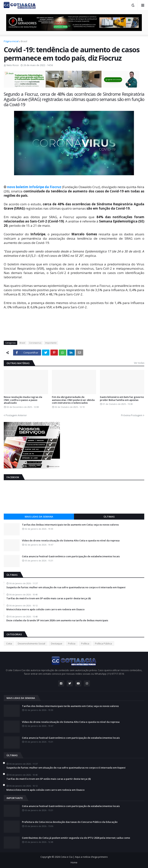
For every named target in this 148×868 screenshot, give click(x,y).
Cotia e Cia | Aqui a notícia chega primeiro (84, 857)
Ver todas (139, 363)
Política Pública (103, 643)
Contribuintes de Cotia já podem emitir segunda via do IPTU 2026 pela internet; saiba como (76, 838)
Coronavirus (35, 343)
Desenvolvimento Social (31, 643)
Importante (51, 343)
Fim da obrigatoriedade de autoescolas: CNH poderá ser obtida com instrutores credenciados (73, 400)
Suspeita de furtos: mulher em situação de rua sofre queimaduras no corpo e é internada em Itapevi (66, 588)
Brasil (24, 41)
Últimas (109, 517)
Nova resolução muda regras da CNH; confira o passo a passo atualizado (23, 400)
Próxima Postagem (132, 415)
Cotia (9, 643)
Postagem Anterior (16, 415)
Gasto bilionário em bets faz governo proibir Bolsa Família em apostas (122, 399)
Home (74, 862)
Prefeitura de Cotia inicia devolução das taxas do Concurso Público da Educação (70, 822)
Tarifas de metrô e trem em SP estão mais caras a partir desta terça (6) (49, 599)
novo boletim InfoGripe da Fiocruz (34, 187)
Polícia (72, 643)
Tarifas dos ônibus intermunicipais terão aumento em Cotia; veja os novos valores (70, 525)
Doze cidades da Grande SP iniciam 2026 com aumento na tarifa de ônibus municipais (57, 621)
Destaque (57, 643)
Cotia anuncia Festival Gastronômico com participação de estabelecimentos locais (71, 557)
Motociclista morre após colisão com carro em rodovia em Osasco (45, 610)
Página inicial (11, 41)
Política (85, 643)
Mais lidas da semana (39, 517)
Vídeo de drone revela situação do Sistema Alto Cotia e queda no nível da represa (71, 541)
